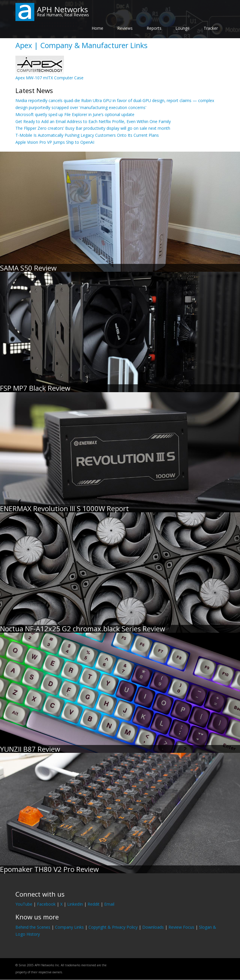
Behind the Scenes (33, 927)
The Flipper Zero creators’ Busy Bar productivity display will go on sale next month (93, 128)
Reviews (125, 28)
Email (109, 904)
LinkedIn (75, 904)
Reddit (94, 904)
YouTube (24, 904)
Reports (154, 28)
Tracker (211, 28)
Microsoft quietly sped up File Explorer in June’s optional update (75, 114)
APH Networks (62, 9)
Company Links (69, 927)
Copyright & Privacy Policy (113, 927)
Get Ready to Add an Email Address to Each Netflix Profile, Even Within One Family (93, 121)
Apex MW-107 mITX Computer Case (49, 78)
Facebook (46, 904)
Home (97, 28)
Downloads (153, 927)
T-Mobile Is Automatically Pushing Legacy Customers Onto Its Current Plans (87, 135)
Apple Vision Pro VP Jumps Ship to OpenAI (55, 142)
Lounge (183, 28)
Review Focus (181, 927)
